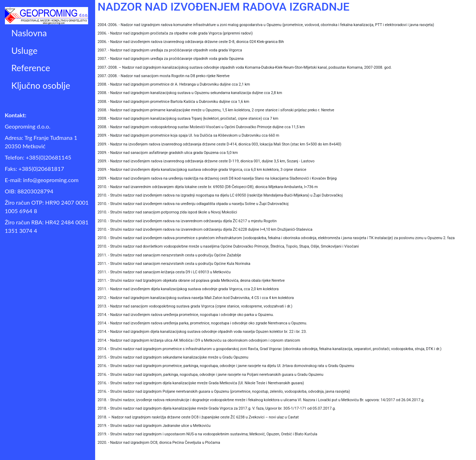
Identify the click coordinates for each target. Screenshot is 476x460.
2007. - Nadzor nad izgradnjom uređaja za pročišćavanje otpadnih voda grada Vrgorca (170, 50)
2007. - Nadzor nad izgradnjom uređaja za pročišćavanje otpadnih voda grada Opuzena (171, 59)
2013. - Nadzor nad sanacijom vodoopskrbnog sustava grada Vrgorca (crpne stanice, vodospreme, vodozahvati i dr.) (195, 306)
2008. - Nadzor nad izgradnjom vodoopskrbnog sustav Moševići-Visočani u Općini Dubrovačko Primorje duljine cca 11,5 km (201, 127)
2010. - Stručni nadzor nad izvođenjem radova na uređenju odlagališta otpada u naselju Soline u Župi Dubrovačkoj (193, 204)
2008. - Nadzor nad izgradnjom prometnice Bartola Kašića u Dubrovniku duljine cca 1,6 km (173, 102)
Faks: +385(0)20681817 (35, 169)
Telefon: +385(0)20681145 (38, 157)
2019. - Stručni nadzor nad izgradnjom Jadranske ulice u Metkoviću (154, 426)
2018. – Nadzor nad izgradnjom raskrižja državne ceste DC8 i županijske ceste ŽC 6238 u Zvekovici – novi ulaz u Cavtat (198, 417)
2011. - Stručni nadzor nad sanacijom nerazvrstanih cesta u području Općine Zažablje (169, 255)
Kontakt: (16, 115)
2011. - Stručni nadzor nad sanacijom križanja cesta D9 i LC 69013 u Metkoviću (164, 272)
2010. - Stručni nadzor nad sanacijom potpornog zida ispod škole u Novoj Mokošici (167, 212)
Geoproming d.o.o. (28, 126)
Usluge (24, 50)
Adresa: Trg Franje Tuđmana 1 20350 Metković (41, 142)
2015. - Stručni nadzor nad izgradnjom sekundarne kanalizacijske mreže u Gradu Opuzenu (173, 357)
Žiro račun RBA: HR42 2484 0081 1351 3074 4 (47, 226)
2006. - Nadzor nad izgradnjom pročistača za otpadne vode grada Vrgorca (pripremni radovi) (175, 33)
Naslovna (29, 33)
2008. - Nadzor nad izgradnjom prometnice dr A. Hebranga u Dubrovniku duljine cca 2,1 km (174, 84)
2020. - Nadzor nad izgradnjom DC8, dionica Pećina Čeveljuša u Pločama (159, 443)
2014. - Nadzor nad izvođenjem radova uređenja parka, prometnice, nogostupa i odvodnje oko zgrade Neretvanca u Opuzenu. (202, 323)
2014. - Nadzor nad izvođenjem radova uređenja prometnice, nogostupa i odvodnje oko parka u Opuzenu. (186, 315)
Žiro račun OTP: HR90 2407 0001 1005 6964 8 (47, 207)
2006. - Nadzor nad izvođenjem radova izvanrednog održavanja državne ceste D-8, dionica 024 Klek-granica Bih (191, 42)
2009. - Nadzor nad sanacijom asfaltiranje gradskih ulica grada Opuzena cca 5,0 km (168, 153)
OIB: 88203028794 (29, 191)
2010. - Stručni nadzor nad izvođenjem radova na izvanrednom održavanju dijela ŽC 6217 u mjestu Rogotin (187, 221)
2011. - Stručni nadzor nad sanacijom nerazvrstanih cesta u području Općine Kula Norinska (174, 264)
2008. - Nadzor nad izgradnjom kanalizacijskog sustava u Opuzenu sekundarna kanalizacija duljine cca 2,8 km (190, 93)
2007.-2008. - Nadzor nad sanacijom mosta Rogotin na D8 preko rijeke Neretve (164, 76)
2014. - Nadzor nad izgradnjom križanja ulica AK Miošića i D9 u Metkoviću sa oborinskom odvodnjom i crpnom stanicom (199, 340)
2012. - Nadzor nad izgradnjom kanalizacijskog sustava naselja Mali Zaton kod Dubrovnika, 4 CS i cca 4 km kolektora (196, 298)
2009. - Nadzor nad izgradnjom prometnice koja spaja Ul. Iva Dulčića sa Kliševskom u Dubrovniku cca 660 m (188, 135)
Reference (31, 68)
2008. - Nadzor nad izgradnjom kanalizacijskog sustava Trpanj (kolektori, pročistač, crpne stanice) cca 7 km (188, 119)
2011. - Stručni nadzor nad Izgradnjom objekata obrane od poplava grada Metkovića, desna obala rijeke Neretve (191, 281)
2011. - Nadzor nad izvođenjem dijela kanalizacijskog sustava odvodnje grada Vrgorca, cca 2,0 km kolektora (188, 289)
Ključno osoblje (41, 85)
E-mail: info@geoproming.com (42, 180)
